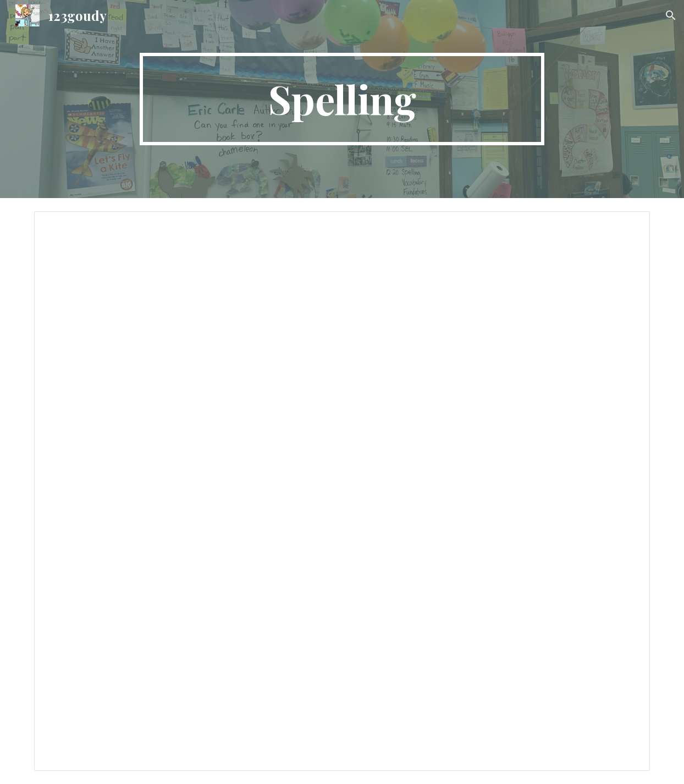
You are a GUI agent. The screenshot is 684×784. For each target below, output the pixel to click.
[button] (671, 15)
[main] (342, 99)
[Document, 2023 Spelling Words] (342, 491)
